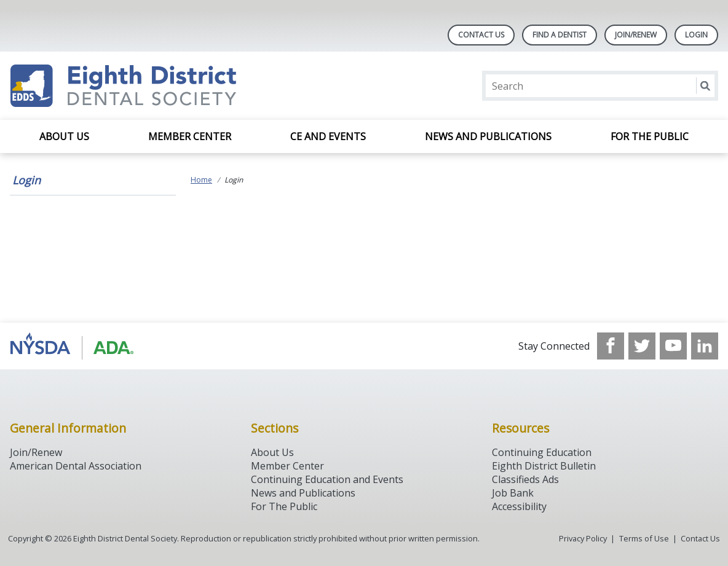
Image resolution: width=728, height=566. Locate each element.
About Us (64, 136)
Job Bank (513, 493)
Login (26, 180)
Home (201, 180)
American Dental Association (76, 466)
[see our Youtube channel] (673, 346)
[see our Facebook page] (611, 346)
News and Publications (488, 136)
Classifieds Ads (525, 479)
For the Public (650, 136)
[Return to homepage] (169, 86)
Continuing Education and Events (327, 479)
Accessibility (519, 506)
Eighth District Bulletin (544, 466)
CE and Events (328, 136)
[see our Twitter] (642, 346)
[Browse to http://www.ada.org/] (72, 346)
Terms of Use (644, 538)
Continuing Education (542, 452)
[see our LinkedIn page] (705, 346)
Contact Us (481, 35)
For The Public (284, 506)
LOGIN (696, 35)
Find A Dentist (560, 35)
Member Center (190, 136)
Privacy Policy (583, 538)
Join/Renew (636, 35)
